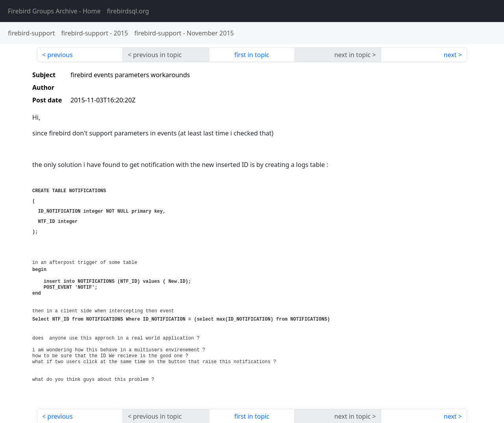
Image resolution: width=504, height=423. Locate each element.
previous (60, 55)
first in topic (252, 55)
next (450, 55)
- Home (54, 11)
